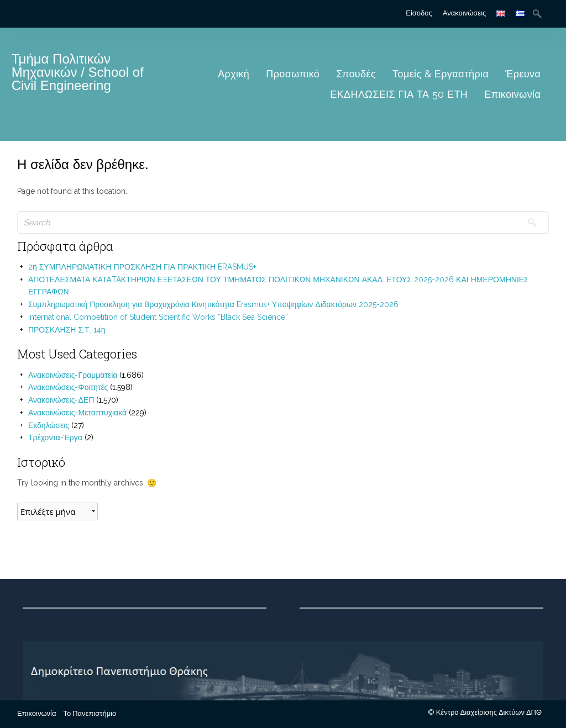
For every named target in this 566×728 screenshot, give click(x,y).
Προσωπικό (293, 74)
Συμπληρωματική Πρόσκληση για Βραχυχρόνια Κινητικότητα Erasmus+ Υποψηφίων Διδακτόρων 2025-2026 (213, 304)
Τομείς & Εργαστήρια (441, 74)
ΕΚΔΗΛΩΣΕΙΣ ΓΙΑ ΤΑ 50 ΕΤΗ (399, 94)
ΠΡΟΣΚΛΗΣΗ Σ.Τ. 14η (67, 330)
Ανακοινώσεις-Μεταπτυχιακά (77, 413)
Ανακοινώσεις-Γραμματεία (73, 375)
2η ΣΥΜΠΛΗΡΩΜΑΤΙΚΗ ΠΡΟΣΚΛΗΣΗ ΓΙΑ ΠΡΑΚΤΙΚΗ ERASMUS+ (142, 267)
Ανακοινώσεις (465, 13)
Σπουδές (356, 74)
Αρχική (234, 74)
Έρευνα (523, 74)
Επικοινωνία (512, 94)
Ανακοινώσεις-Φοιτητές (68, 387)
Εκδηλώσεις (49, 425)
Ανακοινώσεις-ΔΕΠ (61, 400)
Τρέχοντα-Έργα (55, 437)
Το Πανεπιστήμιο (90, 713)
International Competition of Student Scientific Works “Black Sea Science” (158, 317)
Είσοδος (419, 13)
